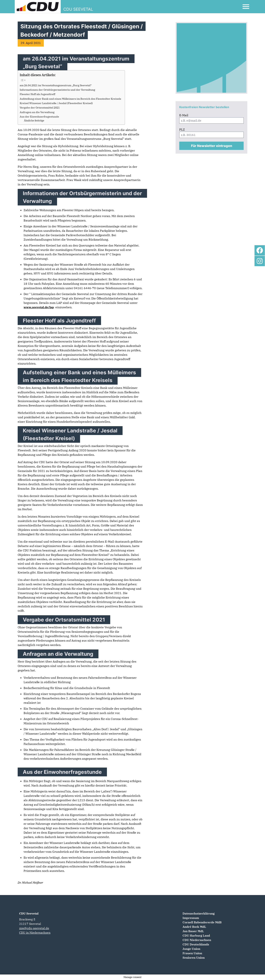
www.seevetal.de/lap (39, 307)
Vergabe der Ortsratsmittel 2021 (40, 108)
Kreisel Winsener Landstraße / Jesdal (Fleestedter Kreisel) (56, 103)
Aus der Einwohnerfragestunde (39, 117)
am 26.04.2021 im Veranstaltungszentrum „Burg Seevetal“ (56, 85)
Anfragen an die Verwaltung (37, 112)
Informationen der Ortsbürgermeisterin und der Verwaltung (57, 90)
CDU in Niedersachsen (35, 933)
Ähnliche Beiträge (34, 121)
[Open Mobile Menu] (246, 7)
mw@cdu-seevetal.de (34, 928)
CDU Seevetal (29, 913)
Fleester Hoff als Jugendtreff (37, 94)
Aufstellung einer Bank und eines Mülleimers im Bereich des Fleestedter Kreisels (70, 99)
